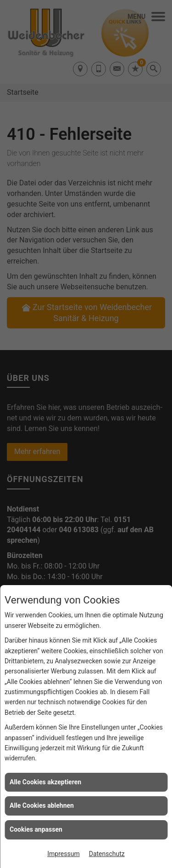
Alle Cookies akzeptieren (45, 782)
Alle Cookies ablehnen (42, 805)
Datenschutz (107, 854)
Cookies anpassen (36, 829)
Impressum (63, 854)
